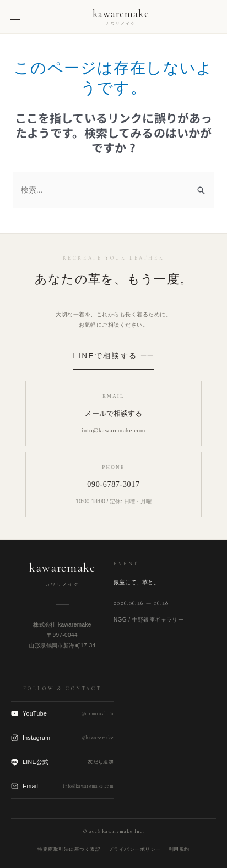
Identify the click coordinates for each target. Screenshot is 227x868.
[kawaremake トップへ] (121, 17)
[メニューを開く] (15, 17)
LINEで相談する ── (113, 356)
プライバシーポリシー (134, 849)
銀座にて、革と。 (136, 582)
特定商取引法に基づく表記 (69, 849)
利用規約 (179, 849)
